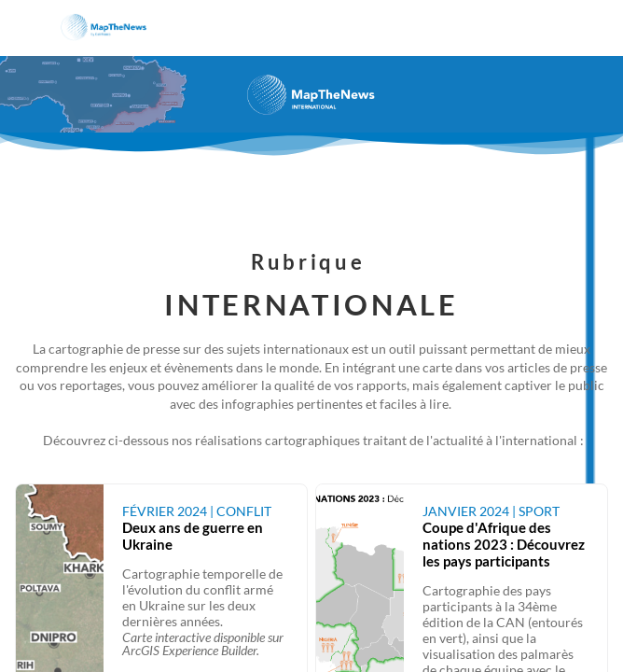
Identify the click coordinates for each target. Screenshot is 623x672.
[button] (28, 28)
